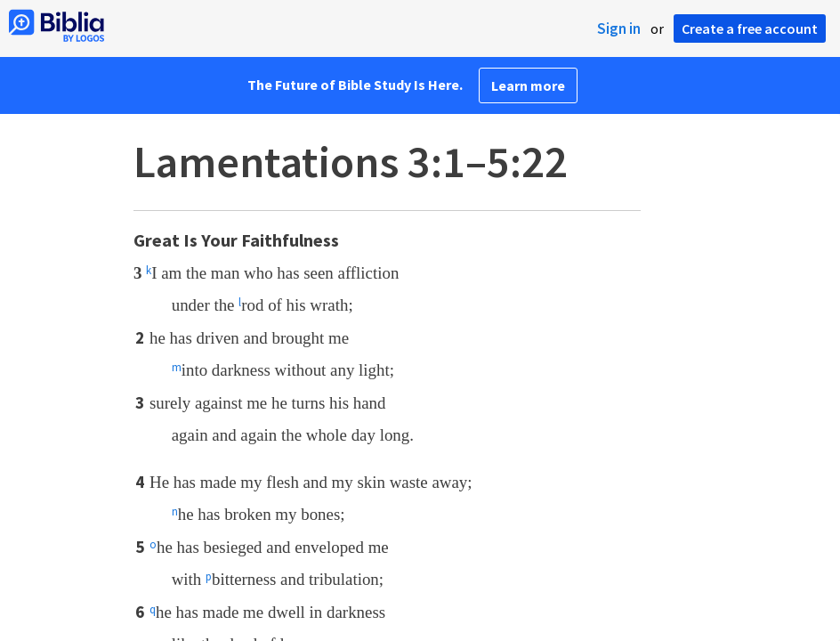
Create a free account (750, 28)
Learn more (528, 85)
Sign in (619, 28)
